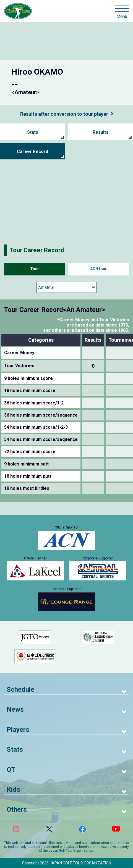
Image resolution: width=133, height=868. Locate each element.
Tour (35, 269)
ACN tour (98, 269)
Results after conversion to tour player (64, 114)
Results (101, 132)
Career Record (32, 152)
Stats (33, 132)
